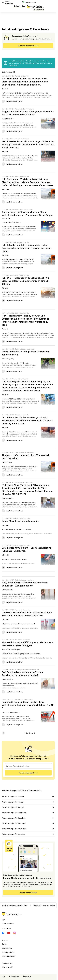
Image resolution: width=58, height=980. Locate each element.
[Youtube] (9, 933)
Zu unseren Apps (8, 923)
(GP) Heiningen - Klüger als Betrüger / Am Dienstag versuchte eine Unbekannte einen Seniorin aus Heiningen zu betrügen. (25, 82)
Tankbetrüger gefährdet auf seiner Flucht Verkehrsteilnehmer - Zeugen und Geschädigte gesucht (27, 215)
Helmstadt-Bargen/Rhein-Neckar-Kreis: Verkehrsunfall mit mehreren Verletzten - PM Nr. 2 (28, 705)
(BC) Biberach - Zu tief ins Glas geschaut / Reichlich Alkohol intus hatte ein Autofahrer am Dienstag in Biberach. (27, 420)
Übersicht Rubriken (9, 956)
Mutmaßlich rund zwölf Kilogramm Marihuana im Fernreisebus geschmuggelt (28, 644)
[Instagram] (14, 933)
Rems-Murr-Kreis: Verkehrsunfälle (20, 521)
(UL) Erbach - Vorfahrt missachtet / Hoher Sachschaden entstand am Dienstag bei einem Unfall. (26, 248)
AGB (3, 977)
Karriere (4, 944)
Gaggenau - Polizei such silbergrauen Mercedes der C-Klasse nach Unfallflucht (28, 113)
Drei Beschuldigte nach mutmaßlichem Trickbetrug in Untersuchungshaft (23, 674)
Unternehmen (7, 948)
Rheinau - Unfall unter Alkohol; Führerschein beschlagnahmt (26, 457)
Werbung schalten (8, 952)
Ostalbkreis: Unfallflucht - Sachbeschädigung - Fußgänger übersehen (27, 549)
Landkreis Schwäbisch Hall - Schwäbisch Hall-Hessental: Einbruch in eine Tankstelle (27, 614)
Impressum (27, 977)
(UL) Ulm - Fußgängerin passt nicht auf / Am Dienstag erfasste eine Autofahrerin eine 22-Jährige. (26, 281)
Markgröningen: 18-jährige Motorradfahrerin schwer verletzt (26, 353)
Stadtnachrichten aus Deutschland (15, 905)
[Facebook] (3, 933)
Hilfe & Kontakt (7, 967)
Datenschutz (14, 977)
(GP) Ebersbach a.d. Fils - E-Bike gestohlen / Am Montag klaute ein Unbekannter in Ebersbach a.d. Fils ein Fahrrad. (28, 144)
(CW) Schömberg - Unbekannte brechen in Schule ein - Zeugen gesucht (25, 584)
